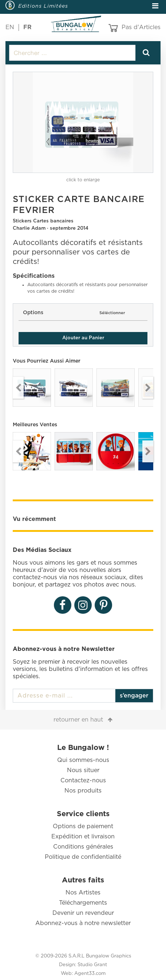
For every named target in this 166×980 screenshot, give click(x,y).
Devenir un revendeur (83, 913)
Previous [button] (18, 388)
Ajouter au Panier (83, 338)
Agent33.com (90, 974)
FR (27, 27)
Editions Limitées (43, 6)
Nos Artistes (83, 893)
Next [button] (148, 388)
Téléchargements (83, 903)
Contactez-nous (83, 781)
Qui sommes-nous (83, 760)
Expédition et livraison (83, 837)
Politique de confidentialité (83, 857)
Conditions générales (83, 847)
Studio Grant (92, 965)
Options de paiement (83, 826)
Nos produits (83, 791)
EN (10, 27)
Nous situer (83, 770)
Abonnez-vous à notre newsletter (83, 923)
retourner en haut (78, 720)
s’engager (134, 696)
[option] (83, 122)
